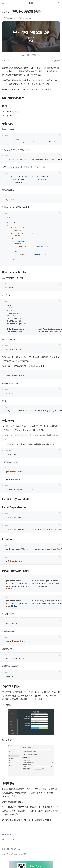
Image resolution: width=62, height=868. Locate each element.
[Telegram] (15, 849)
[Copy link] (19, 849)
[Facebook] (12, 849)
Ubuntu (8, 840)
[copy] (59, 135)
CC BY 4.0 (17, 854)
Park (7, 61)
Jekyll (15, 840)
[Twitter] (8, 849)
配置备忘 (8, 835)
